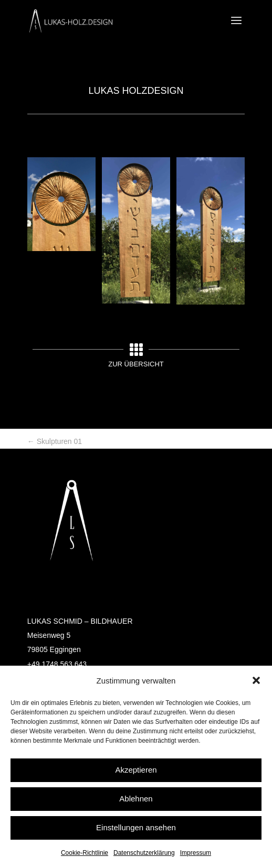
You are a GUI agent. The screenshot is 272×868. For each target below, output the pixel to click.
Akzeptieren (136, 770)
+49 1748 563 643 (57, 664)
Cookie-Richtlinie (85, 853)
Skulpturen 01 (55, 441)
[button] (256, 680)
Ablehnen (136, 799)
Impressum (196, 853)
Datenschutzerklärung (144, 853)
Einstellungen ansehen (136, 827)
